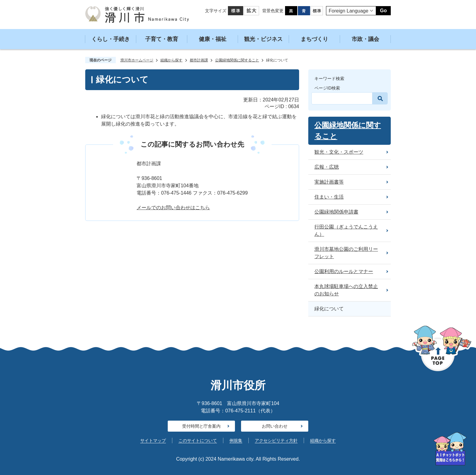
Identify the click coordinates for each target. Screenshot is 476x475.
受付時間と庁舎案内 (201, 426)
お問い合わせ (275, 426)
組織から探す (171, 60)
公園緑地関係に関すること (237, 60)
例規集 (236, 440)
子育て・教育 (162, 39)
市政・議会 (365, 39)
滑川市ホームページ (137, 60)
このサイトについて (198, 440)
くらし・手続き (111, 39)
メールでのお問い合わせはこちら (173, 208)
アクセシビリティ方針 (276, 440)
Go (383, 11)
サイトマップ (153, 440)
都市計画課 (199, 60)
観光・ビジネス (263, 39)
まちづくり (314, 39)
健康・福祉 (213, 39)
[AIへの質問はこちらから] (450, 449)
